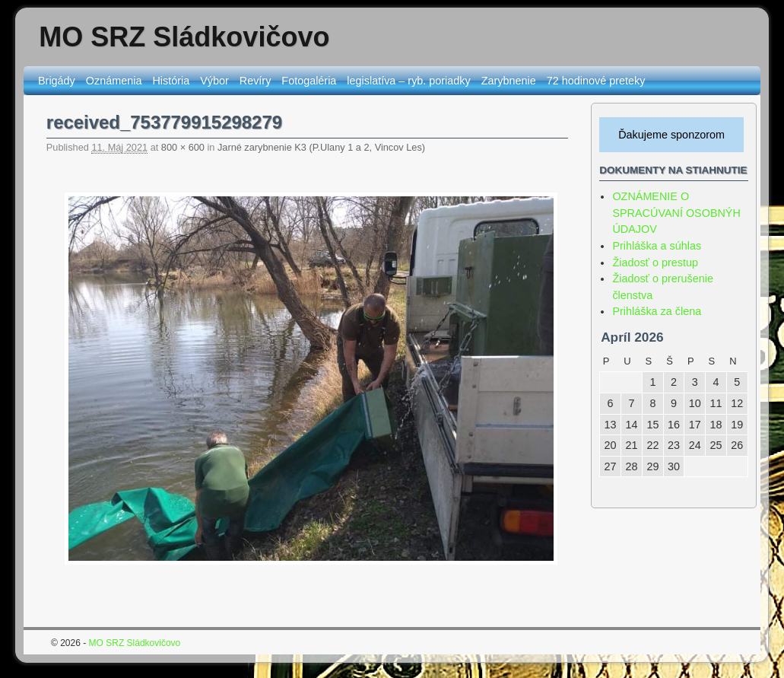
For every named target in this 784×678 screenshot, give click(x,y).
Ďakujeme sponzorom (671, 135)
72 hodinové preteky (596, 81)
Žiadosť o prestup (655, 263)
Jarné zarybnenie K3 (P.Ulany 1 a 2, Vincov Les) (321, 147)
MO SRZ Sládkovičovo (184, 37)
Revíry (256, 81)
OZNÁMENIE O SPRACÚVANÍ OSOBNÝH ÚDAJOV (676, 213)
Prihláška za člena (657, 311)
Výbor (214, 81)
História (171, 81)
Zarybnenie (509, 81)
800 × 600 (183, 147)
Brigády (57, 81)
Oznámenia (114, 81)
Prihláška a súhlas (657, 246)
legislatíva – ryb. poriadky (408, 81)
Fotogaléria (309, 81)
